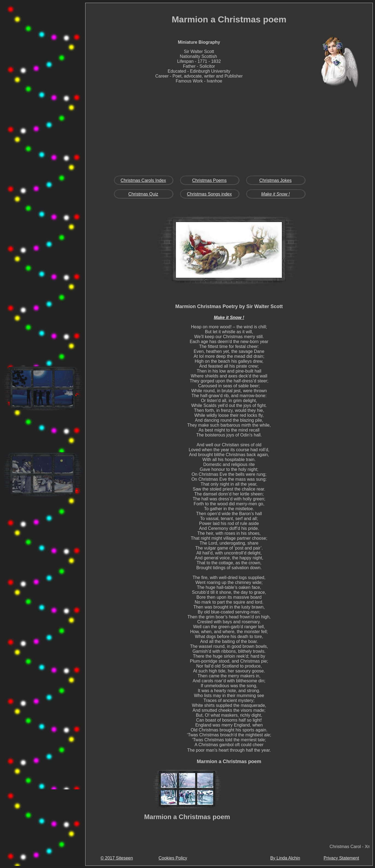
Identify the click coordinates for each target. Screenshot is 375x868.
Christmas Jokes (275, 180)
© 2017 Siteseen (117, 858)
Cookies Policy (173, 858)
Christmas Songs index (209, 194)
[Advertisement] (43, 88)
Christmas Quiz (143, 194)
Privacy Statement (341, 858)
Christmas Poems (209, 180)
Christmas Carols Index (143, 180)
